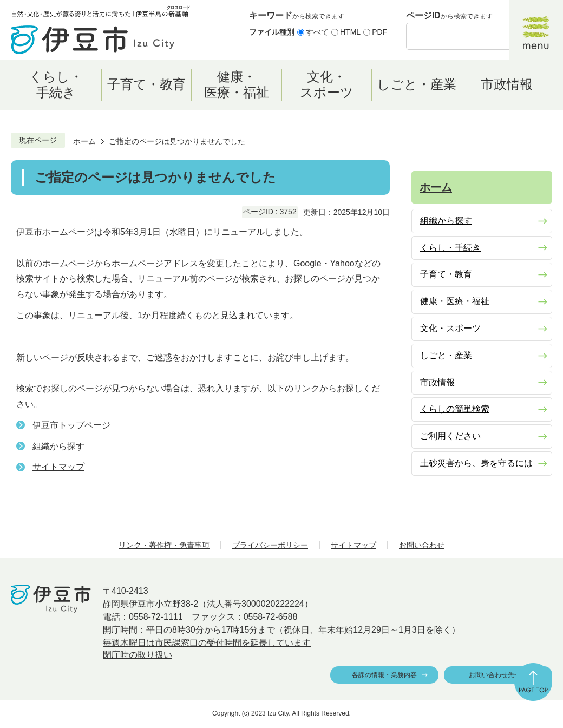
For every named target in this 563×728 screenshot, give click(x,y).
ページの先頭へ (533, 682)
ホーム (84, 141)
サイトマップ (58, 467)
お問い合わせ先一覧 (498, 675)
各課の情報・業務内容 (384, 675)
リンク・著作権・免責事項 (164, 545)
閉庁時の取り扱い (138, 655)
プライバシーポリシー (270, 545)
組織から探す (58, 446)
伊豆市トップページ (71, 425)
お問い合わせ (422, 545)
